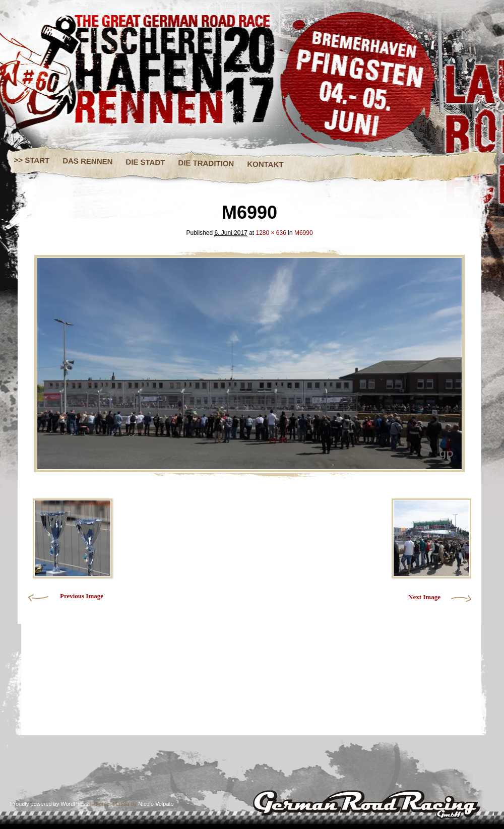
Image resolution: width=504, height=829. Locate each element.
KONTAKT (265, 164)
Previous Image (82, 596)
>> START (32, 160)
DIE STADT (145, 162)
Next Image (424, 597)
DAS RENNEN (87, 161)
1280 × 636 (271, 233)
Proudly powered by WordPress (49, 804)
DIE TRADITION (206, 163)
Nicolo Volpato (156, 804)
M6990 (304, 233)
